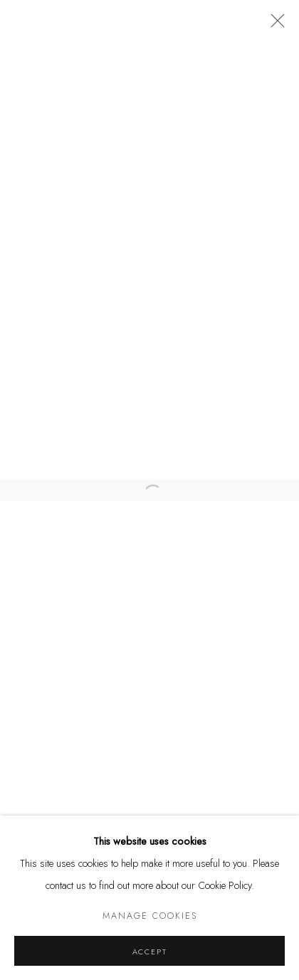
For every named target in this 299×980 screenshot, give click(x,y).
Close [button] (274, 25)
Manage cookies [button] (150, 916)
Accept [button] (150, 952)
